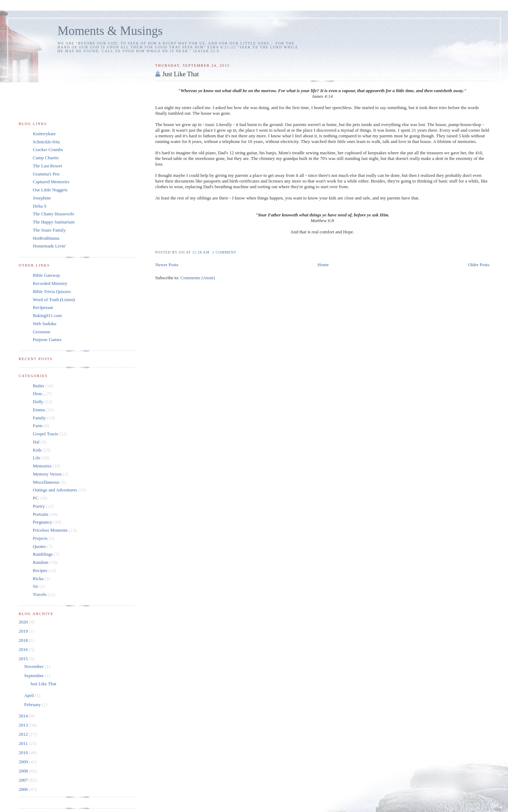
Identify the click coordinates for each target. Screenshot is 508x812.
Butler (39, 386)
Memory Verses (47, 474)
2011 (24, 743)
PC (36, 498)
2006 (24, 789)
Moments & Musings (110, 31)
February (33, 704)
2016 (24, 649)
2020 (24, 622)
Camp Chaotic (46, 158)
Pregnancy (43, 522)
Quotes (39, 546)
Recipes (40, 570)
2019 (24, 631)
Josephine (42, 198)
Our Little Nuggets (50, 190)
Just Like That (181, 74)
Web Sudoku (44, 324)
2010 (24, 753)
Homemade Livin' (49, 246)
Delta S (40, 206)
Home (323, 265)
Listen (68, 300)
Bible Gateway (47, 275)
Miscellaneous (46, 482)
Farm (38, 426)
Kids (37, 450)
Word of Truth (46, 300)
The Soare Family (49, 230)
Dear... (39, 393)
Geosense (42, 332)
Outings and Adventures (55, 490)
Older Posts (479, 265)
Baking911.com (47, 315)
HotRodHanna (46, 238)
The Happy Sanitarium (54, 222)
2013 (24, 725)
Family (39, 418)
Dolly (38, 402)
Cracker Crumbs (48, 150)
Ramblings (43, 554)
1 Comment (224, 252)
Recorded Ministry (50, 283)
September (35, 676)
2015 (24, 659)
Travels (40, 594)
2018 (24, 640)
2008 (24, 771)
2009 (24, 762)
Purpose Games (47, 339)
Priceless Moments (50, 530)
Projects (40, 538)
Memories (42, 466)
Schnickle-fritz (46, 142)
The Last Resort (47, 166)
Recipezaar (43, 307)
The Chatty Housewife (54, 214)
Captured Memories (51, 182)
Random (41, 562)
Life (37, 458)
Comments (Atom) (198, 278)
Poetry (39, 506)
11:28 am (202, 252)
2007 (24, 780)
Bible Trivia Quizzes (52, 291)
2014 (24, 716)
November (35, 666)
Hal (36, 442)
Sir (35, 586)
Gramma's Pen (46, 174)
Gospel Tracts (46, 434)
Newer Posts (167, 265)
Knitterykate (44, 134)
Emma (39, 410)
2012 (24, 734)
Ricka (38, 578)
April (30, 695)
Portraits (41, 514)
